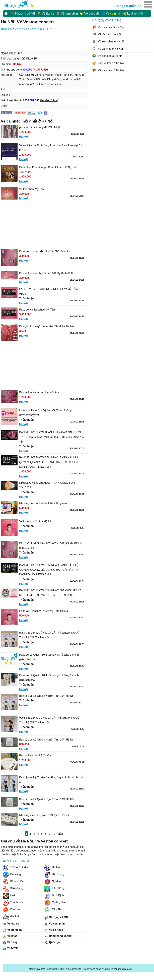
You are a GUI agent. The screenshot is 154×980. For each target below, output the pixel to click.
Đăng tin (129, 5)
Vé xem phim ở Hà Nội (111, 42)
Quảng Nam (55, 902)
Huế (9, 895)
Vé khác (10, 937)
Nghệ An (53, 881)
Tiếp (60, 834)
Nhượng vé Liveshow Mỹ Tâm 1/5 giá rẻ (43, 503)
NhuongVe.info (19, 4)
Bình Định (54, 895)
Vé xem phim (69, 14)
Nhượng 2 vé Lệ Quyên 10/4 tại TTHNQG (44, 815)
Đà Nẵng (12, 874)
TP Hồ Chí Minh (16, 867)
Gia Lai (11, 916)
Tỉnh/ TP (10, 949)
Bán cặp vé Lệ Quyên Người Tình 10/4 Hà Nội (47, 696)
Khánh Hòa (13, 881)
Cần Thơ (53, 909)
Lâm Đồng (54, 888)
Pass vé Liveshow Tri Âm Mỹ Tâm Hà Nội (44, 611)
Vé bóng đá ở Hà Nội (110, 56)
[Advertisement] (44, 41)
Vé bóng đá (92, 14)
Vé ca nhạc (113, 14)
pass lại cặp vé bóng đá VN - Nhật (40, 127)
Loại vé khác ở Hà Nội (111, 63)
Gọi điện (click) (49, 100)
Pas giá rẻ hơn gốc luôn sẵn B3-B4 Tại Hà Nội (47, 326)
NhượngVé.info (37, 969)
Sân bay (10, 943)
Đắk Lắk (11, 909)
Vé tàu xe (48, 14)
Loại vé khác (135, 14)
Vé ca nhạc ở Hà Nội (41, 29)
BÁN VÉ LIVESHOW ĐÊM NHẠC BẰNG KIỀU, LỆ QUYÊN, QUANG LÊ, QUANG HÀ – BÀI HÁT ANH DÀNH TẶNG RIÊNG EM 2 (49, 462)
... (54, 834)
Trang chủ (6, 29)
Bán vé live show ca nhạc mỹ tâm (39, 392)
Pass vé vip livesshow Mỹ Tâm (37, 310)
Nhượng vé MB (25, 14)
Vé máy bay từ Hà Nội (111, 70)
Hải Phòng (54, 874)
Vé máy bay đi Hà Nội (111, 27)
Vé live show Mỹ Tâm (32, 189)
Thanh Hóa (13, 902)
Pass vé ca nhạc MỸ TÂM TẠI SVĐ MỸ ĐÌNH (46, 251)
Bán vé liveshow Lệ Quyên (35, 755)
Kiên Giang (13, 888)
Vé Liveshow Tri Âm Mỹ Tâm (36, 521)
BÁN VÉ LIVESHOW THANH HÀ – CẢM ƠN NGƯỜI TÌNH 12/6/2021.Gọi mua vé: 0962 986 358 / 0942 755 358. (52, 437)
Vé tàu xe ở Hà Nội (109, 34)
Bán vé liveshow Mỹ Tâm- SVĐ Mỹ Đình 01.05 (47, 273)
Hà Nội (52, 867)
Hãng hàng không (58, 937)
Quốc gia (52, 943)
